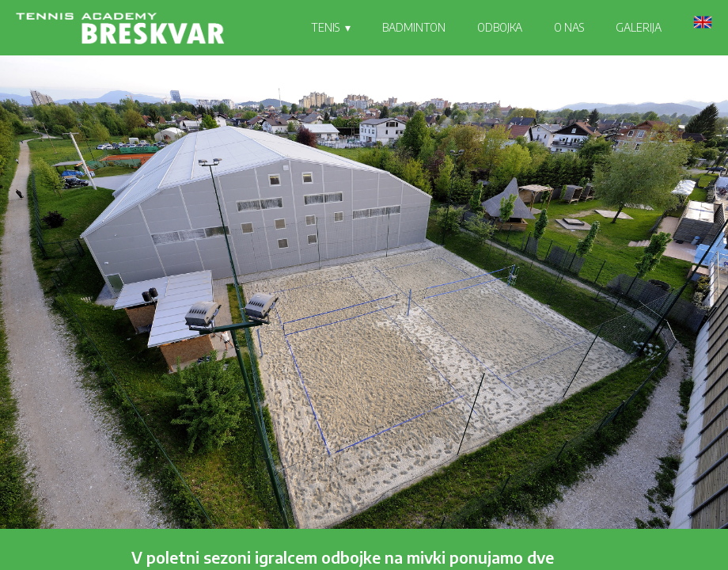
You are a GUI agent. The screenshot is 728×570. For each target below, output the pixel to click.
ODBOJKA (500, 27)
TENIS (325, 27)
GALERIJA (639, 27)
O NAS (569, 27)
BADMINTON (414, 27)
